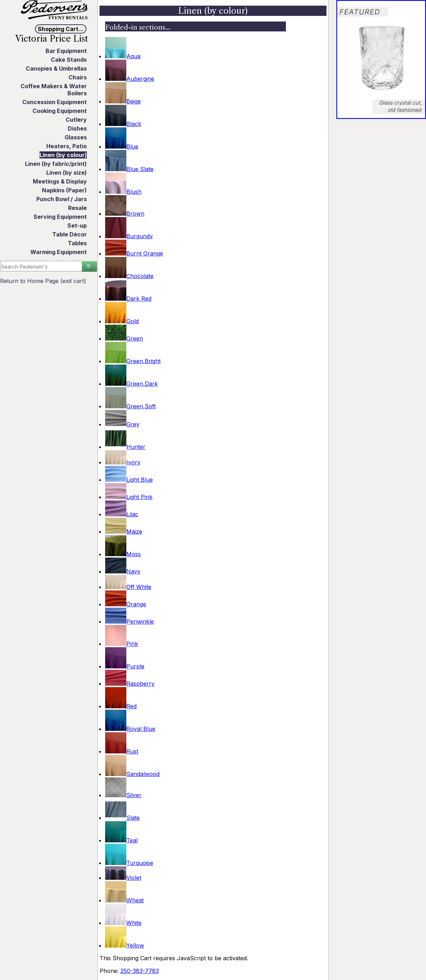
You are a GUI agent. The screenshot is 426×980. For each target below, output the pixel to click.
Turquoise (129, 863)
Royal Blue (130, 729)
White (123, 923)
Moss (123, 554)
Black (123, 124)
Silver (123, 795)
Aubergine (130, 79)
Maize (124, 531)
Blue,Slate (129, 169)
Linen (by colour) (63, 155)
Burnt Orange (134, 253)
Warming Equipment (59, 252)
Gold (122, 321)
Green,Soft (130, 406)
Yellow (125, 945)
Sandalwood (132, 774)
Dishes (77, 128)
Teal (121, 840)
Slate (122, 818)
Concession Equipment (55, 102)
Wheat (124, 900)
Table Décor (70, 234)
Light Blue (129, 480)
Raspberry (130, 684)
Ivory (123, 462)
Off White (128, 587)
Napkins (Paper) (64, 190)
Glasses (76, 137)
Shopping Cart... (61, 29)
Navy (123, 571)
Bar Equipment (66, 51)
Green (124, 338)
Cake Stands (69, 60)
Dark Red (128, 299)
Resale (77, 208)
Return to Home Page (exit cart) (43, 281)
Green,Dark (131, 384)
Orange (126, 604)
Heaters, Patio (67, 146)
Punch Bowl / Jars (62, 199)
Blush (123, 192)
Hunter (125, 447)
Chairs (78, 77)
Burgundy (129, 236)
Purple (125, 666)
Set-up (77, 226)
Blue (122, 146)
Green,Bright (133, 361)
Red (121, 706)
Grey (122, 424)
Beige (123, 101)
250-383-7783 (140, 971)
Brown (125, 214)
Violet (123, 878)
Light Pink (129, 497)
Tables (77, 243)
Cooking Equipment (60, 111)
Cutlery (76, 120)
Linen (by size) (67, 173)
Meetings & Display (60, 181)
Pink (122, 644)
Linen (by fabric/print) (56, 164)
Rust (122, 751)
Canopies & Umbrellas (56, 68)
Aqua (123, 56)
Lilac (122, 514)
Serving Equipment (60, 217)
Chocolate (129, 276)
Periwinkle (130, 621)
